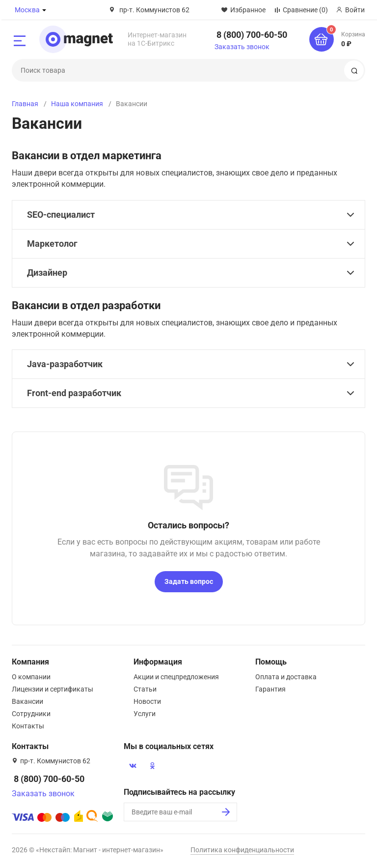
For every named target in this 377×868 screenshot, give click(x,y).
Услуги (145, 714)
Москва (27, 10)
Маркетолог (52, 244)
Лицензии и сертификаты (53, 689)
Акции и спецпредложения (176, 677)
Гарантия (270, 689)
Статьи (145, 689)
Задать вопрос (189, 581)
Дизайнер (47, 273)
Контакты (28, 726)
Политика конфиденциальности (242, 850)
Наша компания (77, 104)
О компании (31, 677)
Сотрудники (31, 714)
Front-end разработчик (74, 393)
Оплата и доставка (286, 677)
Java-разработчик (65, 364)
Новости (147, 701)
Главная (25, 104)
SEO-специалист (61, 215)
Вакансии (27, 701)
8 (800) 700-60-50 (252, 35)
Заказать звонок (242, 47)
